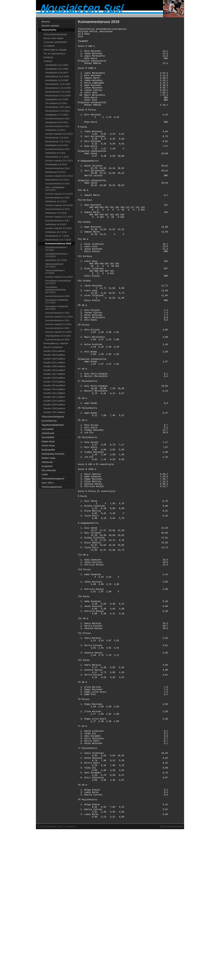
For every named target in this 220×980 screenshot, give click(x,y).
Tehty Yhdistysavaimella (171, 974)
